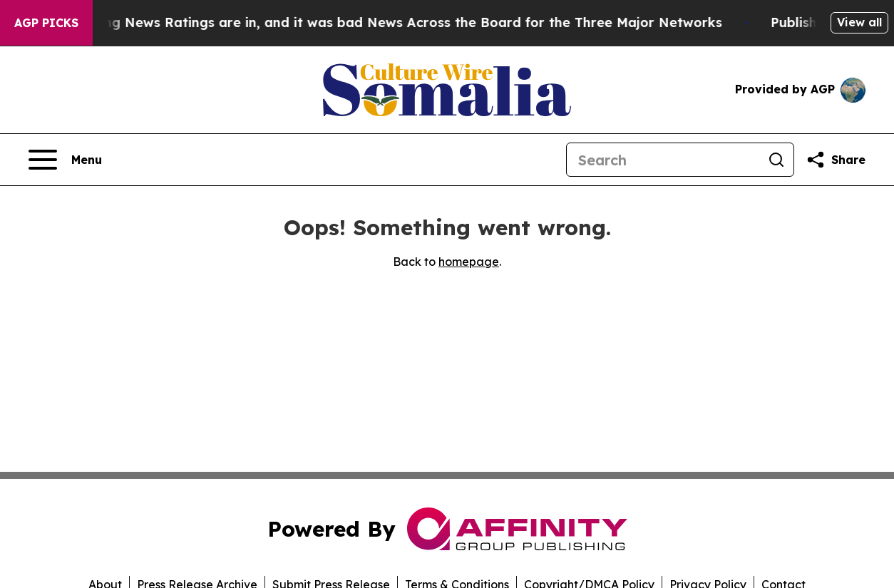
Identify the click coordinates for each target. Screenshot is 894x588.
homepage (469, 262)
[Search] (663, 160)
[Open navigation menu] (65, 160)
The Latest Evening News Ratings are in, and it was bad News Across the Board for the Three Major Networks (375, 22)
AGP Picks (46, 23)
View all (859, 22)
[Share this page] (836, 160)
